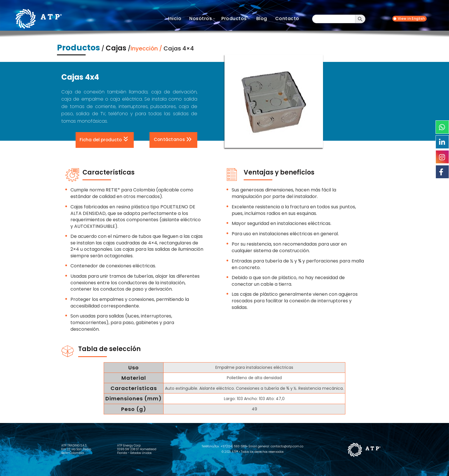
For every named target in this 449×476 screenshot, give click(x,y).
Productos (234, 18)
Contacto (287, 18)
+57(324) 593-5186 (234, 446)
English (419, 19)
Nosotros (201, 18)
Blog (262, 18)
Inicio (175, 18)
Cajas (116, 48)
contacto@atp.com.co (287, 446)
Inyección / (147, 48)
